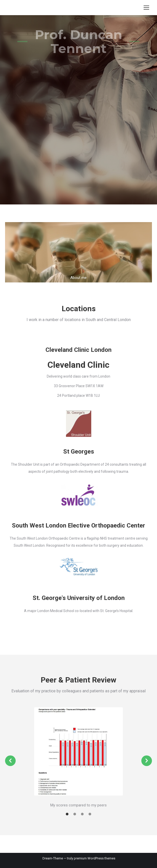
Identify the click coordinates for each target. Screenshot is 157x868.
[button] (10, 761)
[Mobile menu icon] (146, 8)
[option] (78, 758)
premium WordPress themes (95, 858)
